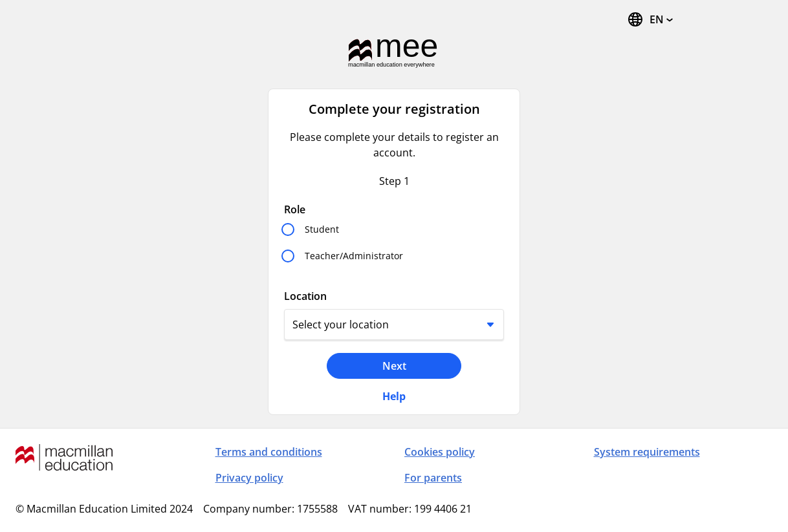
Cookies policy (440, 452)
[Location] (394, 325)
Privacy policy (249, 478)
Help (394, 396)
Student (322, 229)
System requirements (647, 452)
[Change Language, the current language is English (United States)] (650, 19)
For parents (433, 478)
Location (305, 296)
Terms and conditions (269, 452)
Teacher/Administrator (354, 256)
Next (394, 366)
